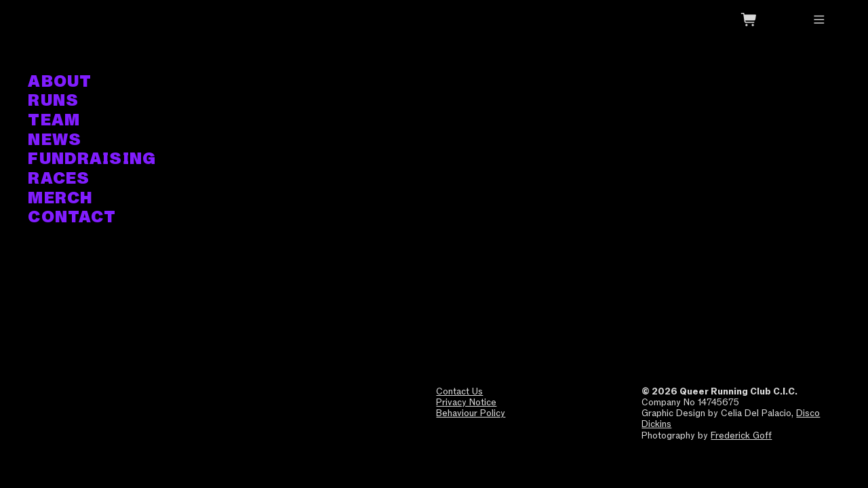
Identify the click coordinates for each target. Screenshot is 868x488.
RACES (59, 179)
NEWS (55, 140)
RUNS (53, 101)
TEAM (54, 120)
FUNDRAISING (92, 159)
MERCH (60, 198)
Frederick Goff (741, 435)
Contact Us (459, 391)
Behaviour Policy (471, 413)
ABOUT (60, 82)
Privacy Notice (466, 402)
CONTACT (72, 217)
